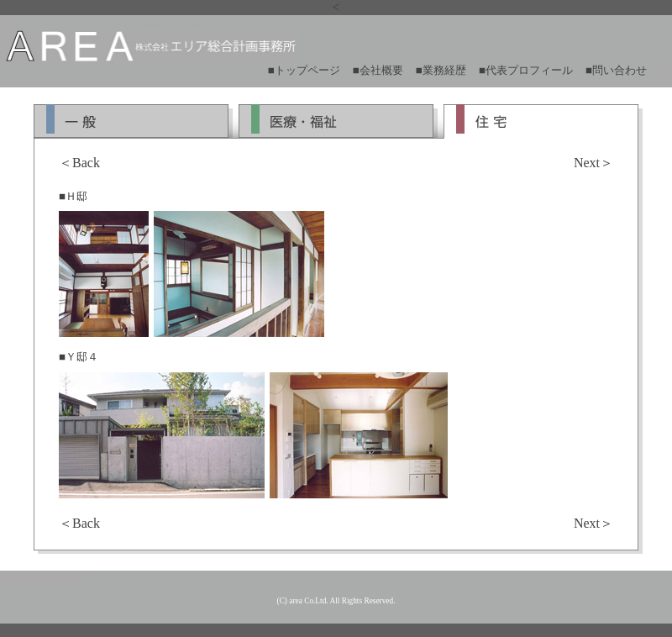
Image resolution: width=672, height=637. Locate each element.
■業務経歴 (441, 70)
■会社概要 (378, 70)
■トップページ (304, 70)
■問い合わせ (616, 70)
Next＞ (593, 163)
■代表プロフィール (526, 70)
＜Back (79, 163)
